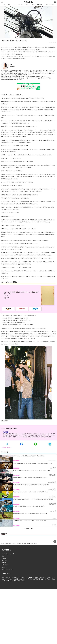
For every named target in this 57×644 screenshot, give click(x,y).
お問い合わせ (5, 565)
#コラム (9, 448)
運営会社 (4, 567)
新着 (9, 5)
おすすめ (4, 558)
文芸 (27, 5)
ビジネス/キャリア (50, 5)
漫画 (32, 5)
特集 (3, 556)
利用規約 (4, 563)
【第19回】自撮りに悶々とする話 (29, 543)
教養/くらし (40, 5)
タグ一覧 (4, 560)
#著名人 (4, 448)
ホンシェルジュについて (8, 554)
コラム (18, 543)
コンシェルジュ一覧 (18, 5)
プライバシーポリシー (7, 569)
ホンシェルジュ (4, 543)
